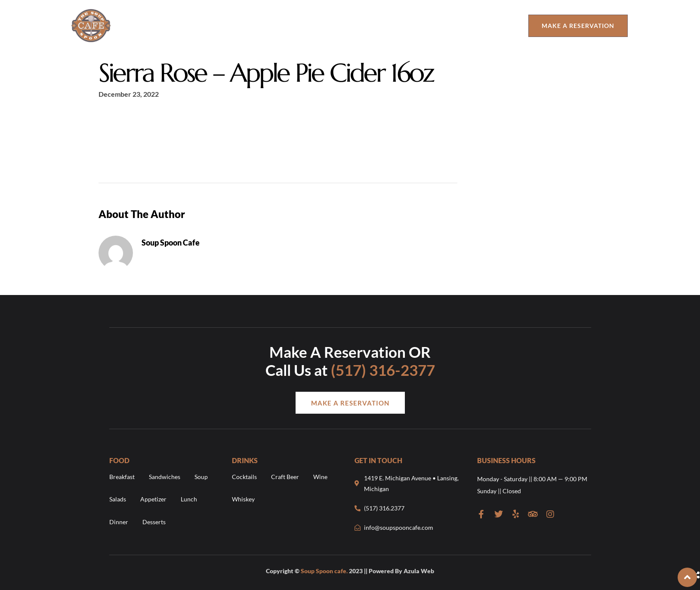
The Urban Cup (438, 26)
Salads (118, 499)
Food (210, 26)
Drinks (253, 26)
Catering (495, 26)
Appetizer (153, 499)
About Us (169, 26)
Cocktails (244, 477)
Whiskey (243, 499)
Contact (374, 26)
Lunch (189, 499)
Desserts (154, 522)
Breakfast (122, 477)
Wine (320, 477)
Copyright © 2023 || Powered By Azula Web (350, 571)
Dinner (119, 522)
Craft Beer (285, 477)
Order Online (312, 26)
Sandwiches (165, 477)
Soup (201, 477)
